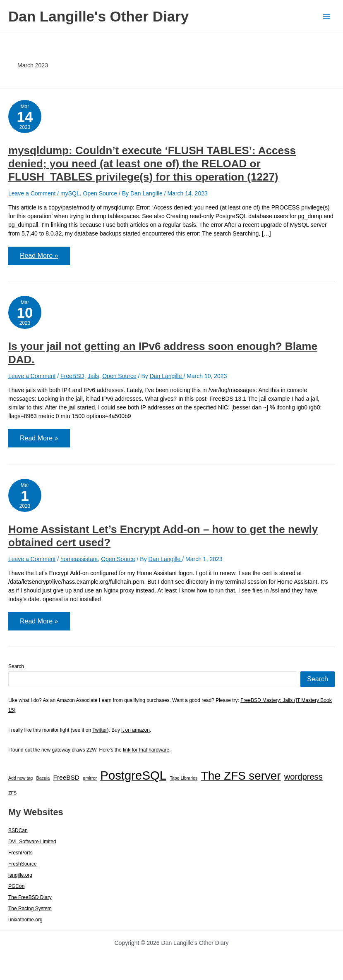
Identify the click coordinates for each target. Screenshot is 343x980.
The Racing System (30, 909)
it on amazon (136, 730)
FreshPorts (20, 853)
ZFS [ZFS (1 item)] (12, 793)
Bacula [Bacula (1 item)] (43, 778)
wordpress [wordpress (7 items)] (303, 777)
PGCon (16, 886)
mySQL (70, 193)
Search (16, 666)
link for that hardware (146, 750)
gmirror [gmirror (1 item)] (90, 778)
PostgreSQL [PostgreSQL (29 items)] (133, 775)
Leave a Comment (32, 193)
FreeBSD (72, 376)
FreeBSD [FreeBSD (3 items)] (66, 777)
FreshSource (23, 864)
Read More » (45, 258)
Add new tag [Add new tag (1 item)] (20, 778)
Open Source (100, 193)
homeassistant (79, 559)
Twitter (100, 730)
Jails (93, 376)
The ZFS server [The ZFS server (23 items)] (241, 776)
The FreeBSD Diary (30, 897)
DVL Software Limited (32, 842)
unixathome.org (25, 920)
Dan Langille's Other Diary (98, 16)
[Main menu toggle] (326, 16)
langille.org (20, 875)
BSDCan (18, 830)
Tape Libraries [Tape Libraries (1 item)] (183, 778)
